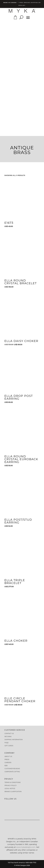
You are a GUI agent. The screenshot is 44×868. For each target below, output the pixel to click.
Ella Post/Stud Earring (18, 521)
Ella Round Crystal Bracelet (21, 282)
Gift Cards (9, 746)
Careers (8, 762)
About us (8, 756)
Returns (8, 737)
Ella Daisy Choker (21, 341)
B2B (6, 766)
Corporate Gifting (12, 772)
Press (7, 759)
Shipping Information (14, 740)
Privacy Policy (11, 785)
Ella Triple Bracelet (15, 582)
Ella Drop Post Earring (19, 397)
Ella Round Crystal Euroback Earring (21, 459)
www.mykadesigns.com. (26, 847)
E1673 (9, 223)
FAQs (7, 743)
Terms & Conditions (13, 782)
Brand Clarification (13, 792)
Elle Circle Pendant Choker (20, 700)
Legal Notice (10, 788)
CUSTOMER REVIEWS (12, 769)
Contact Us (9, 733)
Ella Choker (16, 641)
